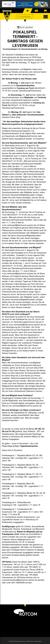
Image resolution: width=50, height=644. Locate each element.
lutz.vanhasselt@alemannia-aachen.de (20, 169)
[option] (9, 589)
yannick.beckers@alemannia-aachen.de (20, 580)
